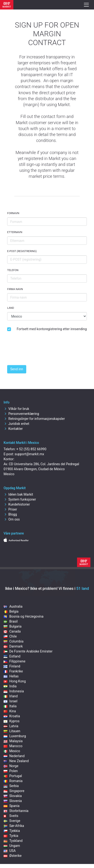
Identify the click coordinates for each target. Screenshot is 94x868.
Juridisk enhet (16, 424)
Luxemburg (15, 736)
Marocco (13, 746)
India (10, 686)
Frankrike (13, 671)
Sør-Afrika (14, 826)
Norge (11, 766)
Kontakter (13, 429)
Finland (12, 666)
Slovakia (13, 796)
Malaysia (13, 741)
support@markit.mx (29, 454)
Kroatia (12, 716)
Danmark (13, 646)
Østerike (13, 856)
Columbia (13, 641)
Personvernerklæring (21, 414)
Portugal (13, 776)
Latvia (11, 726)
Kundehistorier (17, 504)
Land (11, 308)
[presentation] (43, 352)
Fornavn (13, 213)
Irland (11, 696)
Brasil (11, 621)
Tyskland (13, 841)
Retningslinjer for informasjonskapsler (34, 419)
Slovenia (13, 801)
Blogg (10, 514)
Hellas (11, 676)
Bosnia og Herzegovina (23, 616)
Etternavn (15, 232)
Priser (10, 509)
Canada (12, 631)
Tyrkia (11, 836)
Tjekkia (12, 831)
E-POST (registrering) (22, 251)
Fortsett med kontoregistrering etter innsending (52, 329)
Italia (10, 706)
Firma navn (15, 289)
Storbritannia (16, 811)
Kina (10, 711)
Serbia (11, 786)
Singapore (14, 791)
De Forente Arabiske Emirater (28, 651)
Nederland (14, 756)
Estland (12, 656)
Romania (13, 781)
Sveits (11, 816)
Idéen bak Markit (18, 494)
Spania (12, 806)
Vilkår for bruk (16, 409)
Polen (11, 771)
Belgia (11, 611)
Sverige (12, 821)
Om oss (12, 519)
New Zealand (16, 761)
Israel (10, 701)
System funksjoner (20, 499)
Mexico (12, 751)
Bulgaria (13, 626)
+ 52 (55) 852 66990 (31, 449)
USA (10, 851)
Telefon (13, 270)
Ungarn (12, 846)
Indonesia (14, 691)
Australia (13, 606)
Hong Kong (15, 681)
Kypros (12, 721)
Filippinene (14, 661)
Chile (10, 636)
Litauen (12, 731)
